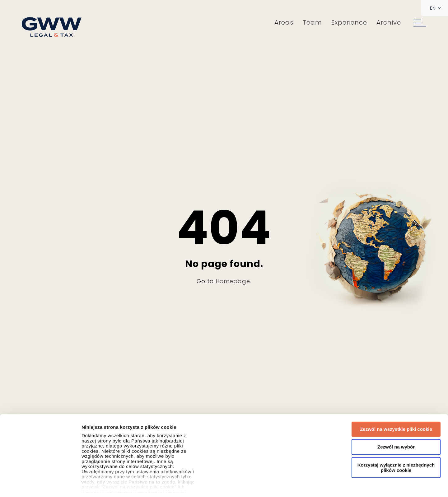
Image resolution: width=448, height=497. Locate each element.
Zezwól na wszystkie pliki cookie (396, 354)
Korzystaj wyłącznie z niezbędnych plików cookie (396, 392)
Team (312, 22)
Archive (389, 22)
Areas (284, 22)
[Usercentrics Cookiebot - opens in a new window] (40, 485)
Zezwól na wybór (396, 372)
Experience (349, 22)
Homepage (233, 281)
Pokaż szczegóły (414, 485)
